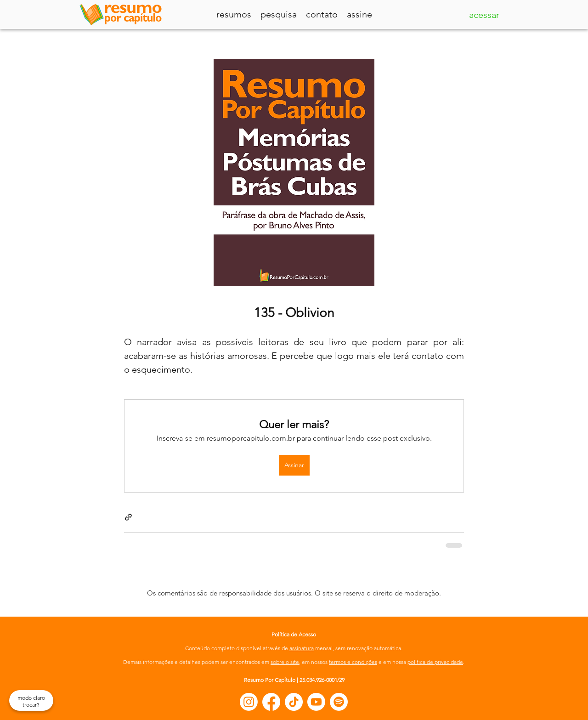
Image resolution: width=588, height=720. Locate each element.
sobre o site (285, 662)
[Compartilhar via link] (128, 517)
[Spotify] (339, 702)
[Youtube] (316, 702)
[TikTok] (294, 702)
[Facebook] (271, 702)
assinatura (302, 648)
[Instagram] (249, 702)
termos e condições (353, 662)
